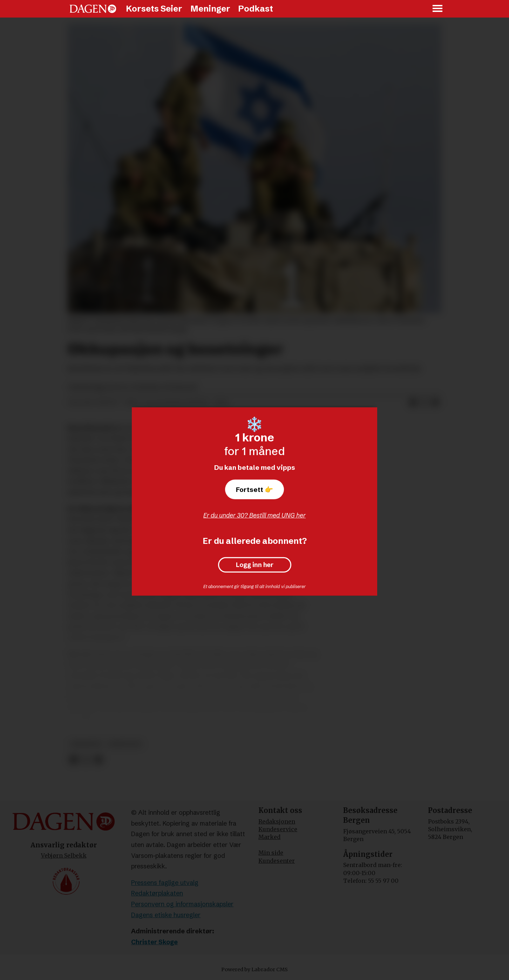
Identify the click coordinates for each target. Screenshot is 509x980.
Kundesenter (277, 861)
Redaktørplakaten (157, 893)
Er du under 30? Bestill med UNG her (254, 515)
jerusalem (125, 744)
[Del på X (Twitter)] (424, 403)
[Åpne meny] (438, 9)
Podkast (256, 9)
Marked (269, 837)
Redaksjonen (277, 821)
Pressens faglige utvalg (165, 883)
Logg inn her (255, 565)
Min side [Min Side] (271, 853)
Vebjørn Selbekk (64, 855)
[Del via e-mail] (435, 403)
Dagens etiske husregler (166, 915)
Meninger (210, 9)
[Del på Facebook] (413, 403)
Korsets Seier (154, 9)
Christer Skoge (154, 942)
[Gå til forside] (93, 9)
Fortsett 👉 (254, 489)
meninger (86, 744)
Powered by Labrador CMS (254, 969)
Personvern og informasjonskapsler (182, 904)
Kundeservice (278, 829)
